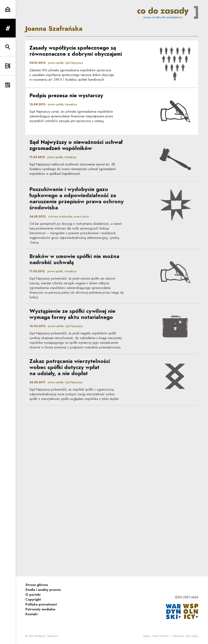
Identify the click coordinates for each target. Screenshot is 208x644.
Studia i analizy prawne (43, 590)
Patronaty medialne (40, 609)
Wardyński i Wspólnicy (46, 636)
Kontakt (31, 614)
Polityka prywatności (41, 604)
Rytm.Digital (192, 636)
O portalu (33, 595)
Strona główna (37, 585)
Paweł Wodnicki (161, 636)
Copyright (33, 599)
